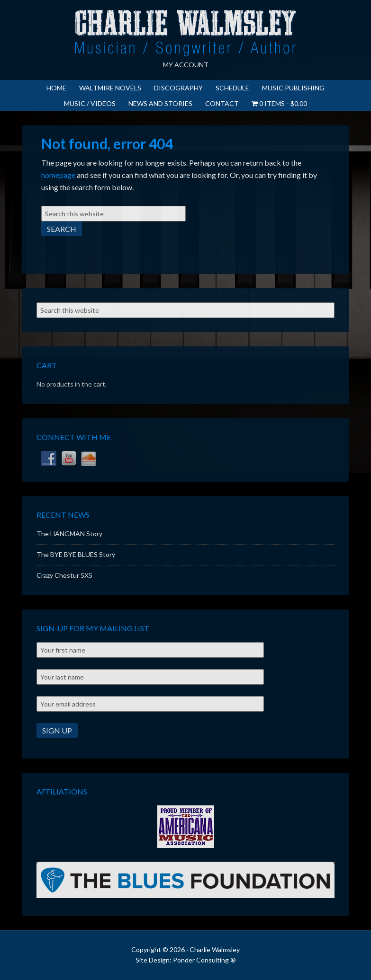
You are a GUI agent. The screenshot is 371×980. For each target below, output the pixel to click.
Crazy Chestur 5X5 (64, 575)
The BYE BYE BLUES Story (76, 554)
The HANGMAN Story (69, 534)
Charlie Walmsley (186, 33)
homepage (58, 175)
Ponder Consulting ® (204, 960)
